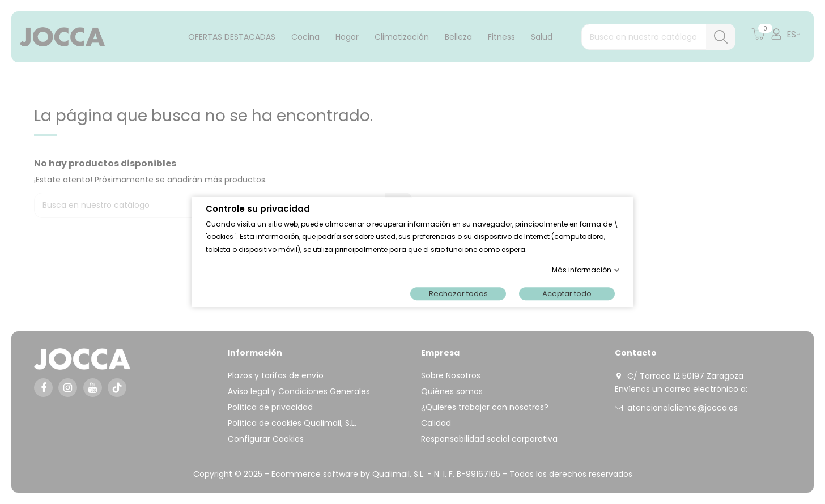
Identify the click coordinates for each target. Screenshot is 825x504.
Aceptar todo (567, 294)
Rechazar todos (458, 294)
